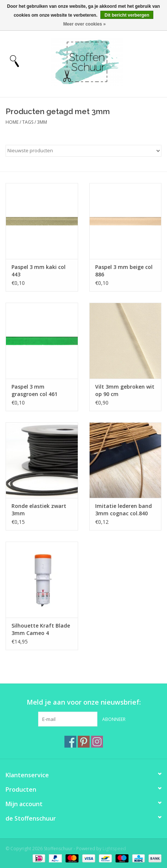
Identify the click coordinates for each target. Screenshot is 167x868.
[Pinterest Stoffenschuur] (84, 742)
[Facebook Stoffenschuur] (70, 742)
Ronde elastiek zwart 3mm (39, 510)
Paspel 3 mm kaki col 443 (39, 271)
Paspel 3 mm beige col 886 (124, 271)
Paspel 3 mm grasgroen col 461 (34, 390)
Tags (28, 122)
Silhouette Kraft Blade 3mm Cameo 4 (41, 629)
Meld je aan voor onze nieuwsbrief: (84, 702)
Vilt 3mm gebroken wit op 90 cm (125, 390)
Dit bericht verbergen (127, 15)
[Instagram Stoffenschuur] (97, 742)
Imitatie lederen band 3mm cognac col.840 (123, 510)
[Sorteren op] (83, 151)
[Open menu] (14, 61)
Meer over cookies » (85, 24)
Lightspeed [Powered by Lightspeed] (114, 849)
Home (12, 122)
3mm (42, 122)
